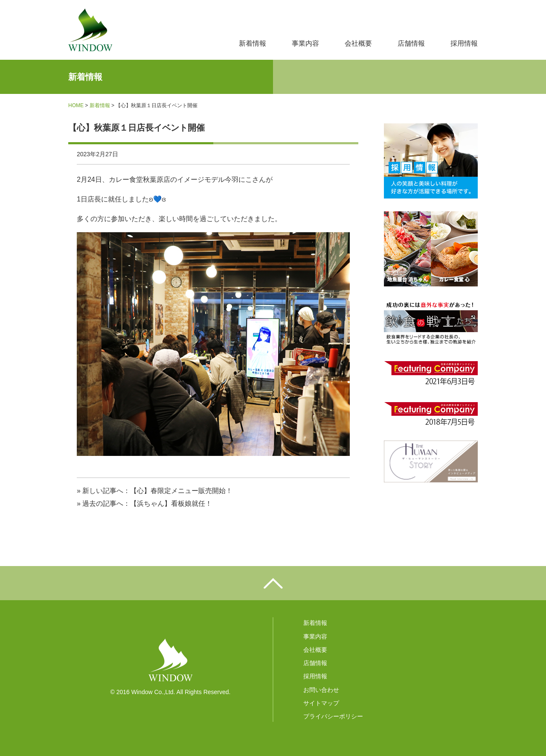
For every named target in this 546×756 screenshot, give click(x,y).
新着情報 (253, 43)
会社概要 (358, 43)
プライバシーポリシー (333, 716)
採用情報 (464, 43)
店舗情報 (411, 43)
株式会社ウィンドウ (90, 30)
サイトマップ (321, 703)
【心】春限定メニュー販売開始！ (181, 491)
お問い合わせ (321, 690)
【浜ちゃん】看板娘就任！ (171, 504)
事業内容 (305, 43)
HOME (76, 105)
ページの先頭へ (273, 583)
